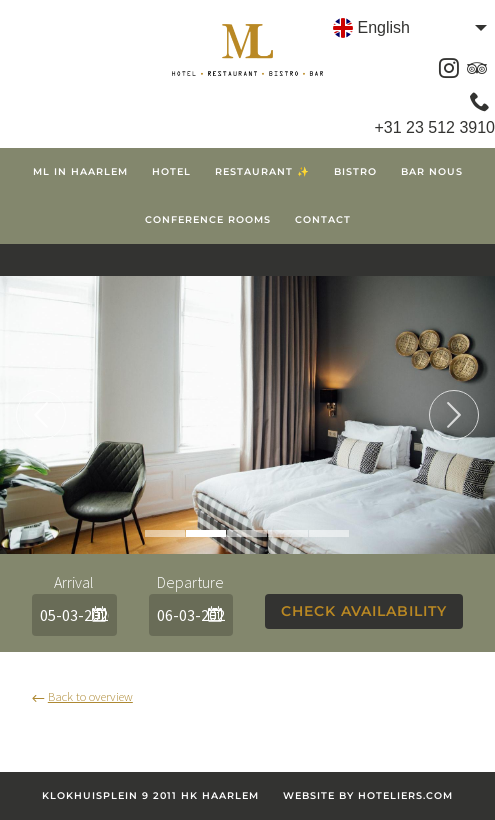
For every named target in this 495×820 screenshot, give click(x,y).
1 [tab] (165, 533)
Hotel (171, 171)
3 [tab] (247, 533)
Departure (190, 582)
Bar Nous (432, 171)
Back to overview (82, 696)
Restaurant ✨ (262, 171)
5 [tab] (329, 533)
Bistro (355, 171)
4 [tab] (288, 533)
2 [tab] (206, 533)
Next (454, 415)
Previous (41, 415)
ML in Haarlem (80, 171)
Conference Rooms (208, 219)
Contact (323, 219)
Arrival (74, 582)
